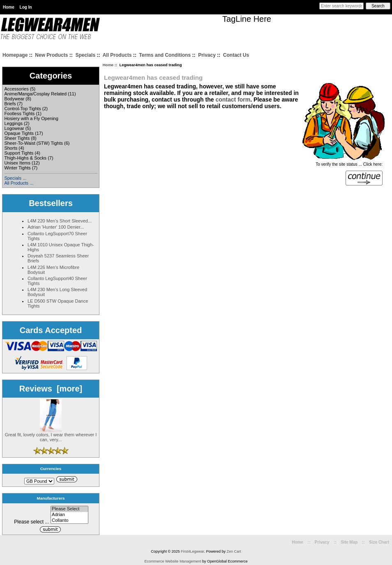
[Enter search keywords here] (341, 6)
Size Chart (379, 542)
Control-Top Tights (22, 109)
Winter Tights (17, 168)
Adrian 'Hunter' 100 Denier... (56, 227)
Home (9, 7)
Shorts (11, 148)
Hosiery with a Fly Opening (31, 118)
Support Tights (19, 153)
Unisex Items (17, 163)
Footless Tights (19, 113)
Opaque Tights (19, 133)
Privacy (207, 55)
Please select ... (31, 522)
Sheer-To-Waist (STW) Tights (33, 143)
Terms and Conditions (165, 55)
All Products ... (19, 183)
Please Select (69, 509)
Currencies (51, 469)
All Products (117, 55)
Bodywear (14, 99)
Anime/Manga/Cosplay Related (35, 94)
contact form (233, 100)
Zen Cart (234, 551)
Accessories (16, 89)
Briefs (10, 104)
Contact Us (236, 55)
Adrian (69, 515)
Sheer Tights (17, 138)
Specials (85, 55)
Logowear (14, 128)
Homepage (15, 55)
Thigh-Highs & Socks (25, 158)
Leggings (13, 123)
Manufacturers (51, 498)
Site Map (349, 542)
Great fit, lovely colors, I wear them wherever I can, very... (51, 435)
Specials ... (15, 178)
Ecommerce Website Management (173, 561)
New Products (51, 55)
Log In (26, 7)
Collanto (69, 521)
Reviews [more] (51, 389)
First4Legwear (193, 551)
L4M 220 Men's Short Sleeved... (60, 221)
